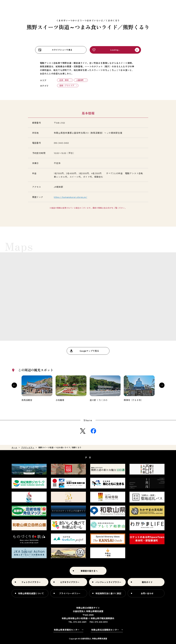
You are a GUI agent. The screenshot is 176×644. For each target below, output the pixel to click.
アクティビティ (28, 447)
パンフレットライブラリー (108, 582)
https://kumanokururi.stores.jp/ (71, 197)
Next (162, 385)
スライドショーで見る (62, 50)
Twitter (83, 431)
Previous (14, 385)
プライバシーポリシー (70, 593)
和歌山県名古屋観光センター (105, 630)
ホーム (14, 447)
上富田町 (80, 80)
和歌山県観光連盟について (31, 593)
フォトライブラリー (31, 582)
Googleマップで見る (89, 351)
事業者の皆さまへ (89, 571)
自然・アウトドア (67, 85)
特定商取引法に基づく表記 (108, 593)
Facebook (93, 431)
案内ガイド (147, 582)
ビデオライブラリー (70, 582)
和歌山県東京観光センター (67, 630)
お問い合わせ (147, 593)
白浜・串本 (64, 80)
